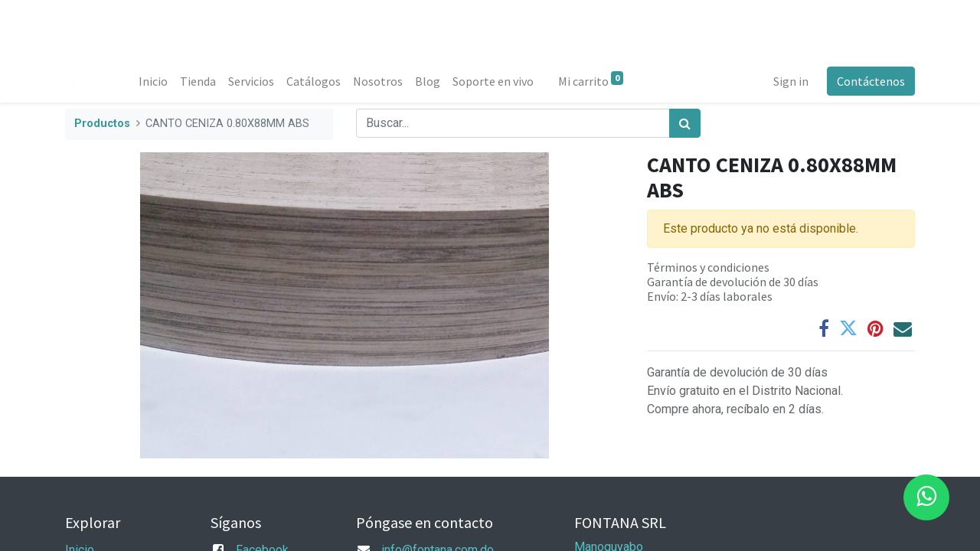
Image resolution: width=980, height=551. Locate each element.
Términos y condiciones (708, 267)
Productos (102, 124)
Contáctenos (871, 81)
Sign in (791, 81)
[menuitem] (153, 81)
